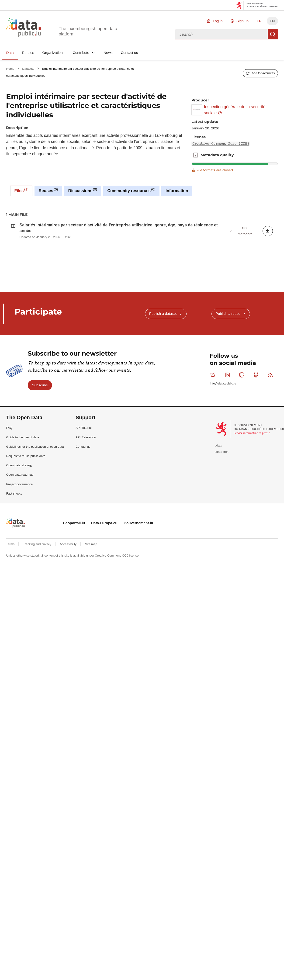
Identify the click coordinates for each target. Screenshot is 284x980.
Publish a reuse (228, 365)
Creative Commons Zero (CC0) (221, 144)
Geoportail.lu (74, 574)
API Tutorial (83, 479)
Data (10, 53)
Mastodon (243, 426)
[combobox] (222, 34)
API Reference (86, 488)
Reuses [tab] (48, 190)
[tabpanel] (142, 239)
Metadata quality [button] (195, 155)
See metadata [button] (245, 231)
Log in (218, 21)
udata (218, 496)
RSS (272, 426)
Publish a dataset (163, 365)
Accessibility (68, 595)
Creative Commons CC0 (112, 607)
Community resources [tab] (131, 190)
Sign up (242, 21)
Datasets (29, 69)
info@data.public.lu (223, 434)
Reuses (28, 53)
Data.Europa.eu (104, 574)
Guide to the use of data (23, 488)
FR (259, 21)
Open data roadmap (20, 526)
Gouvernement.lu (138, 574)
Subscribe (40, 436)
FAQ (9, 479)
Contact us (129, 53)
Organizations (53, 53)
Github (257, 426)
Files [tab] (21, 190)
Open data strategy (19, 516)
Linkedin (228, 426)
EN (272, 21)
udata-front (222, 503)
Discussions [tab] (83, 190)
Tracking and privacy (38, 595)
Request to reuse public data (26, 507)
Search (273, 34)
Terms (11, 595)
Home (11, 69)
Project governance (19, 535)
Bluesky (214, 426)
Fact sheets (14, 544)
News (108, 53)
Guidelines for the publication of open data (35, 497)
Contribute (81, 53)
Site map (91, 595)
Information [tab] (177, 191)
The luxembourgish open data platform (88, 31)
